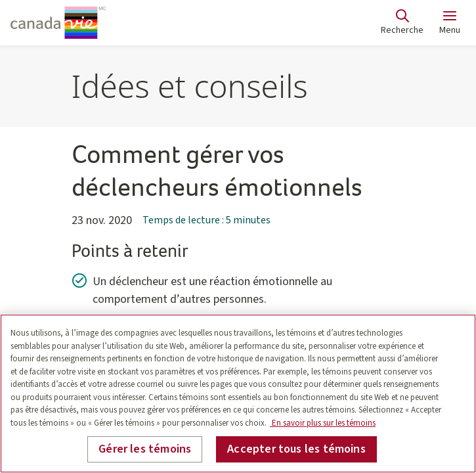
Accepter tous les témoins (296, 449)
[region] (238, 394)
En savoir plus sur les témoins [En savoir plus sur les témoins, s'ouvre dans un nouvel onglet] (323, 423)
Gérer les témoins (145, 449)
